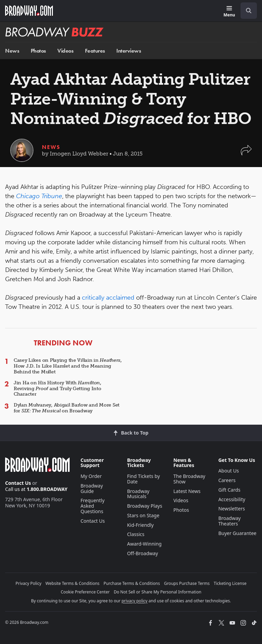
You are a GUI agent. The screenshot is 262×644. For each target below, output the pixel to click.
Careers (227, 480)
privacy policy (134, 601)
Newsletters (232, 509)
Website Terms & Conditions (72, 583)
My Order (91, 476)
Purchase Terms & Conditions (132, 583)
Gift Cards (229, 490)
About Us (229, 471)
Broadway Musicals (138, 494)
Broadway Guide (92, 488)
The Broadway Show (189, 479)
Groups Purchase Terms (187, 583)
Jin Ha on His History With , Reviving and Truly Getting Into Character (57, 389)
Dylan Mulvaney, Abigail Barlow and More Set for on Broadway (67, 408)
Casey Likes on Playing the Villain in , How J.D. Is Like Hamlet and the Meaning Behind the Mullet (68, 366)
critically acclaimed (108, 298)
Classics (136, 534)
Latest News (187, 491)
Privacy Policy (29, 583)
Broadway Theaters (230, 521)
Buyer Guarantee (237, 533)
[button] (246, 154)
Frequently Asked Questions (92, 506)
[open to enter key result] (249, 11)
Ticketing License (230, 583)
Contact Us (18, 483)
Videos (65, 51)
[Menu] (229, 12)
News (12, 51)
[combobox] (246, 11)
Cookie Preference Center (85, 592)
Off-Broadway (142, 553)
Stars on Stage (143, 515)
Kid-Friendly (140, 525)
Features (95, 51)
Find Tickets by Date (143, 479)
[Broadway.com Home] (29, 11)
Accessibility (232, 499)
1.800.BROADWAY (47, 489)
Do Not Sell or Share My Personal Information (157, 592)
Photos (38, 51)
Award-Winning (144, 544)
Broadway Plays (144, 506)
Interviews (129, 51)
